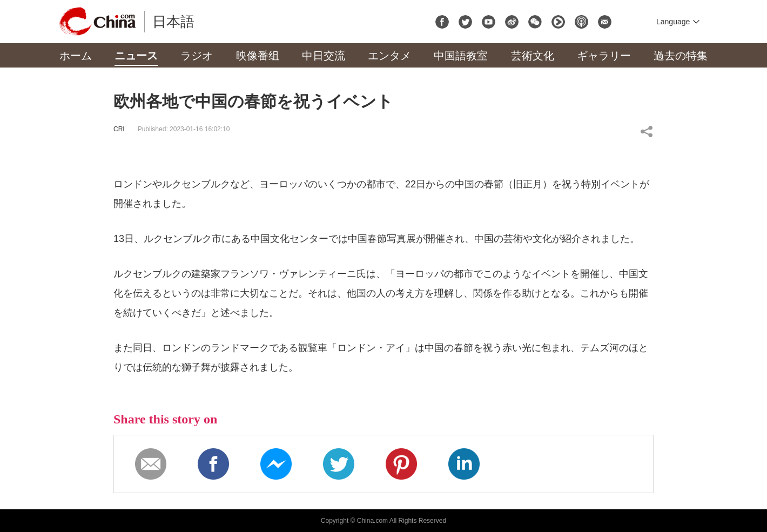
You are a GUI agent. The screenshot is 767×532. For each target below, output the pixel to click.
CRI (119, 129)
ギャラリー (604, 56)
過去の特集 (681, 56)
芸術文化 (533, 56)
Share (647, 131)
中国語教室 (461, 56)
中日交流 (324, 56)
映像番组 (258, 56)
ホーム (76, 56)
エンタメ (389, 56)
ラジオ (197, 56)
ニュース (136, 56)
